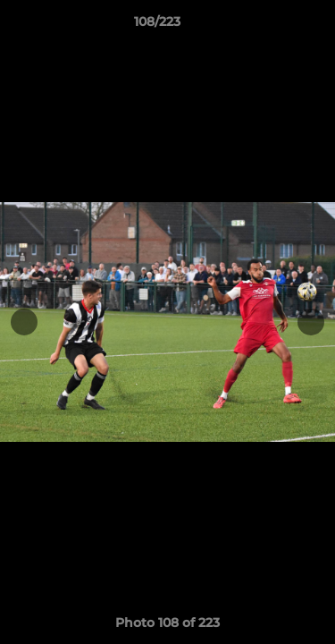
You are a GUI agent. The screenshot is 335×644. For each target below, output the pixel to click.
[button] (271, 26)
